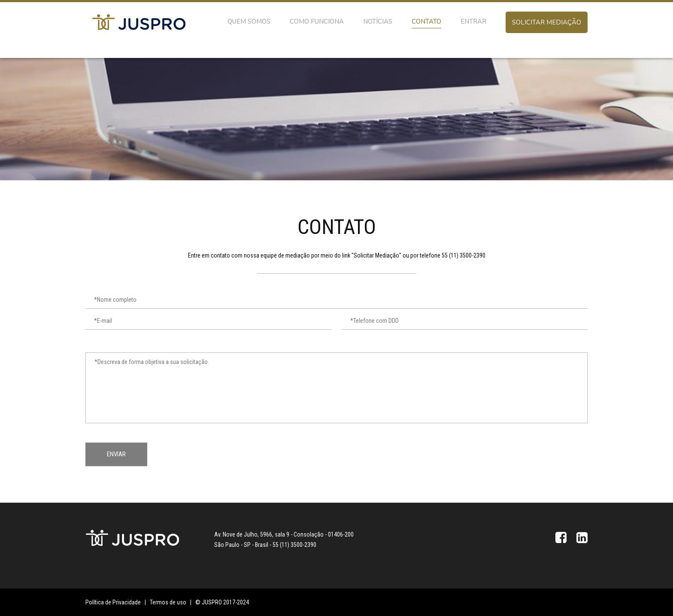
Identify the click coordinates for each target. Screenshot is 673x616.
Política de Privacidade (113, 602)
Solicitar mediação (547, 22)
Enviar (116, 454)
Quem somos (249, 21)
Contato (426, 21)
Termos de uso (168, 602)
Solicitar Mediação (376, 255)
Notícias (378, 21)
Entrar (473, 21)
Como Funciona (317, 21)
